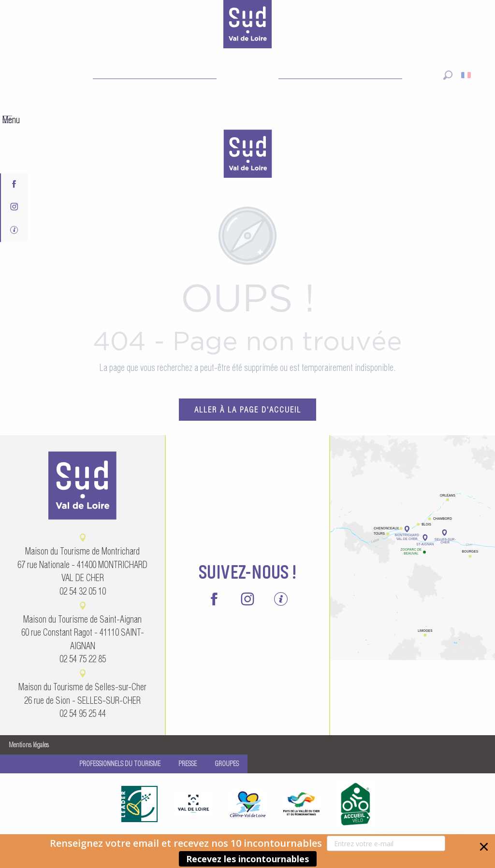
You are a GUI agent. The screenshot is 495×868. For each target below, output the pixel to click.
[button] (247, 851)
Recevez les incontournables (247, 859)
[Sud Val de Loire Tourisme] (247, 26)
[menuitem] (247, 155)
